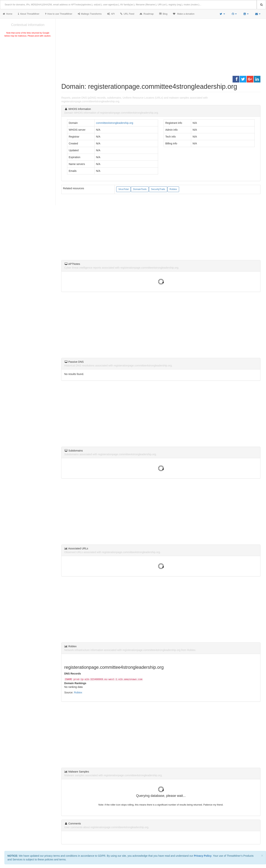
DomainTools (140, 189)
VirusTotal (123, 189)
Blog (163, 14)
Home (8, 14)
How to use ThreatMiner (59, 14)
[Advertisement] (28, 66)
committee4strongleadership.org (115, 123)
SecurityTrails (158, 189)
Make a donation (184, 14)
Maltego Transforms (90, 14)
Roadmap (147, 14)
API (111, 14)
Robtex (173, 189)
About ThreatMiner (29, 14)
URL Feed (127, 14)
